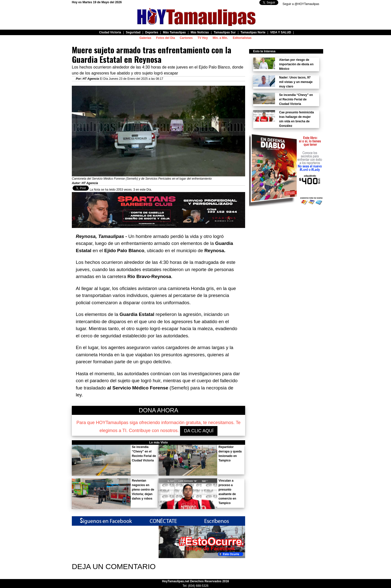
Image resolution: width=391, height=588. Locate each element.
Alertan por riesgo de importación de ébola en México (296, 64)
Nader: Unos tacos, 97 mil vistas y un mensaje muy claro (296, 82)
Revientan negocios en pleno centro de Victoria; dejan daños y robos (143, 490)
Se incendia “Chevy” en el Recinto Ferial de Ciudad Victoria (296, 99)
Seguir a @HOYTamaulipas (301, 4)
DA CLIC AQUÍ (199, 431)
